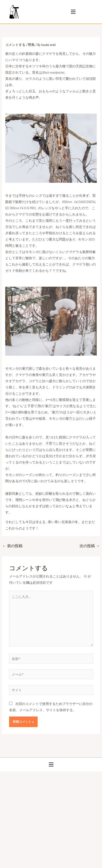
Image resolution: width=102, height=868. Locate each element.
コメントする (15, 45)
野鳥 (31, 45)
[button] (73, 12)
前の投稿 (12, 546)
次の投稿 (90, 546)
